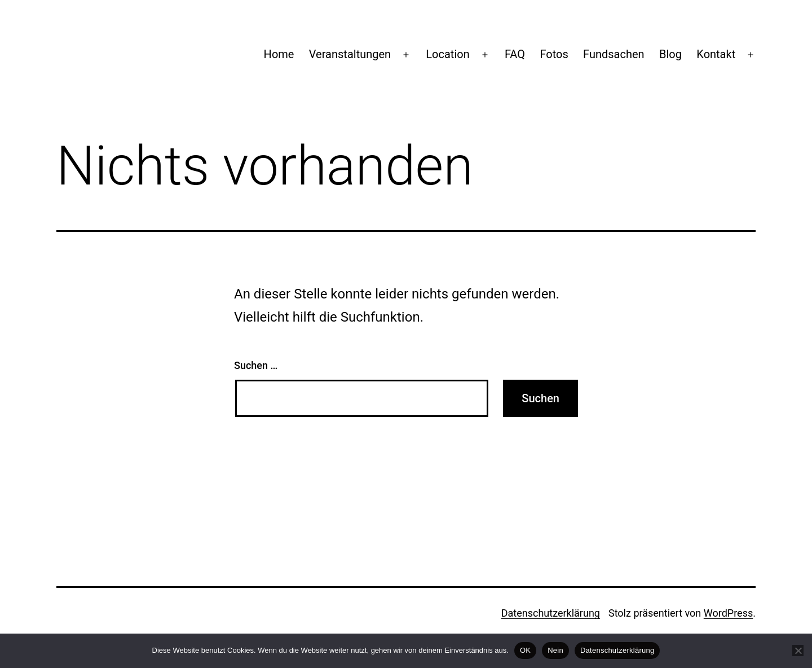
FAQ (515, 54)
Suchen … (256, 365)
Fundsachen (614, 54)
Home (279, 54)
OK (525, 650)
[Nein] (798, 651)
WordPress (728, 613)
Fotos (554, 54)
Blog (670, 54)
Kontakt (716, 54)
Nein (555, 650)
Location (447, 54)
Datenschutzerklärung (551, 613)
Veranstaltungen (350, 54)
